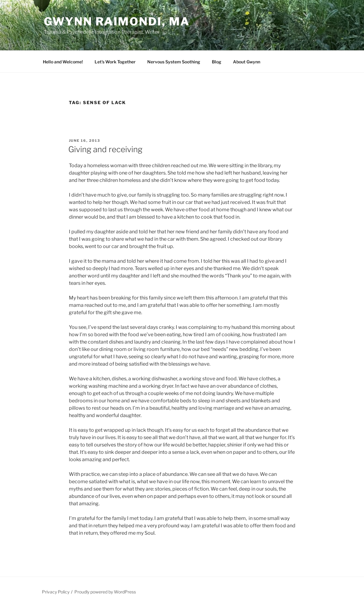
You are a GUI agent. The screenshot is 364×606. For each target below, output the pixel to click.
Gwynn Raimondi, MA (117, 21)
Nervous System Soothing (174, 62)
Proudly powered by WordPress (105, 592)
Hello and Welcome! (63, 62)
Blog (217, 62)
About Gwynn (247, 62)
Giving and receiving (105, 149)
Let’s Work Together (115, 62)
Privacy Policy (56, 592)
